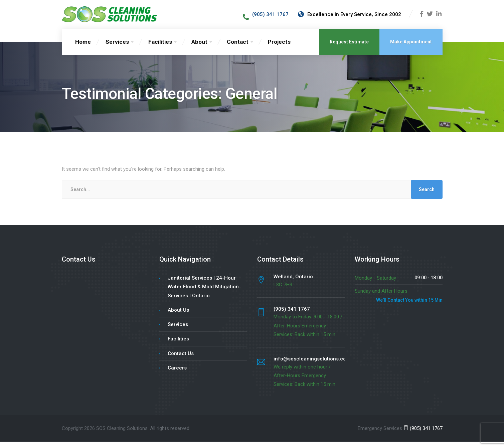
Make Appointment (411, 48)
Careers (177, 374)
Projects (279, 48)
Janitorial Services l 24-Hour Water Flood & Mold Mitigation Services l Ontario (203, 293)
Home (83, 48)
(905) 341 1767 (423, 435)
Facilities (160, 48)
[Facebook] (422, 18)
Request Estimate (349, 48)
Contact (238, 48)
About (199, 48)
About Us (178, 316)
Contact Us (181, 360)
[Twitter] (430, 18)
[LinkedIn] (439, 18)
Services (117, 48)
